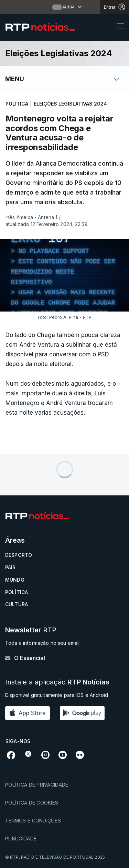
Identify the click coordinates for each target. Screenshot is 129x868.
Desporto (19, 555)
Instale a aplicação (57, 682)
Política (17, 592)
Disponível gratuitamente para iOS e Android (57, 695)
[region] (64, 275)
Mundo (15, 580)
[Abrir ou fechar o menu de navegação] (118, 27)
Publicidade (21, 839)
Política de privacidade (37, 785)
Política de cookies (32, 803)
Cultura (17, 604)
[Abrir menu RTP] (64, 7)
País (10, 567)
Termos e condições (33, 821)
